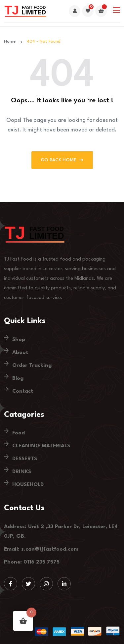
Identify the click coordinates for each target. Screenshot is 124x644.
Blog (18, 378)
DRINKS (22, 472)
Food (19, 433)
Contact (23, 391)
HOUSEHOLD (28, 485)
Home (11, 42)
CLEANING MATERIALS (41, 446)
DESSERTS (25, 459)
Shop (19, 340)
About (20, 353)
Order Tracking (32, 366)
